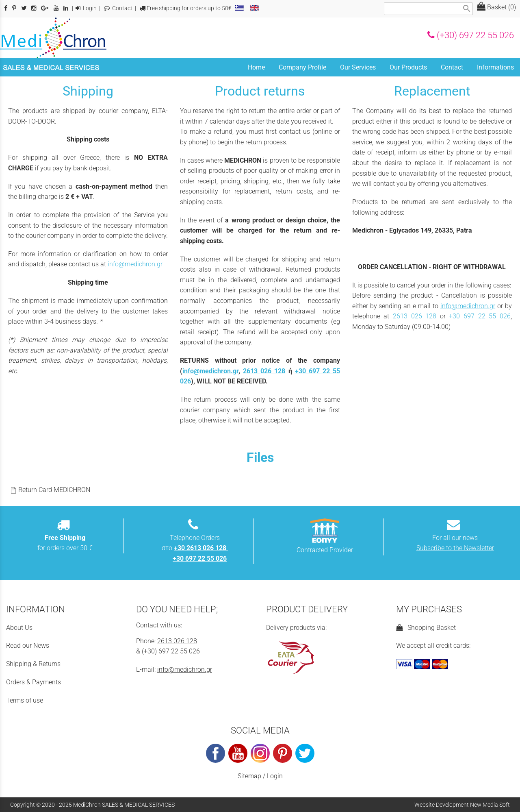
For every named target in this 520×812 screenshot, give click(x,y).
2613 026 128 (264, 371)
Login (86, 8)
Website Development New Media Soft (462, 805)
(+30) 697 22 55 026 (471, 35)
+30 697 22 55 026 (480, 316)
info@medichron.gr (135, 264)
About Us (19, 628)
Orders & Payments (34, 682)
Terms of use (25, 700)
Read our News (28, 645)
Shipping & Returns (33, 664)
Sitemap (249, 776)
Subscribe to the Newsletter (455, 548)
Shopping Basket (426, 628)
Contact (118, 8)
